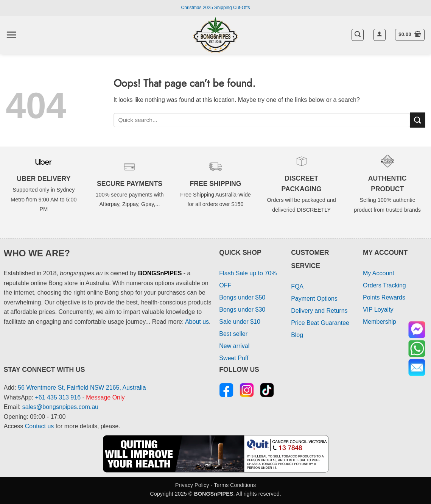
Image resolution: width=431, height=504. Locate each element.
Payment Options (314, 299)
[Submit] (418, 120)
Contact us (39, 426)
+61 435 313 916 (58, 397)
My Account (379, 273)
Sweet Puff (234, 358)
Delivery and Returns (319, 311)
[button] (11, 35)
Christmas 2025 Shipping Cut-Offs (216, 8)
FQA (297, 286)
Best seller (233, 334)
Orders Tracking (384, 285)
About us (197, 322)
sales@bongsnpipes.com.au (60, 407)
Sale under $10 (240, 322)
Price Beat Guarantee (320, 323)
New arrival (234, 346)
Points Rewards (384, 297)
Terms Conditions (235, 485)
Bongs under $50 (242, 297)
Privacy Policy (192, 485)
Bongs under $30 (242, 310)
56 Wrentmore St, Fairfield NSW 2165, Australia (82, 388)
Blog (297, 335)
